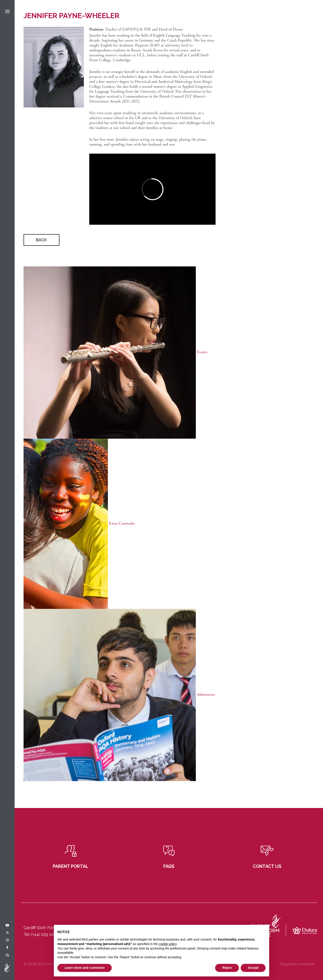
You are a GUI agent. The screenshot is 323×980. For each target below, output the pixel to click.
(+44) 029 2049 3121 (49, 934)
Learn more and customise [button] (85, 968)
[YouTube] (7, 926)
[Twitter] (7, 933)
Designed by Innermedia (297, 964)
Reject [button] (227, 968)
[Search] (7, 956)
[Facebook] (7, 948)
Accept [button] (253, 968)
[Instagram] (7, 940)
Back (41, 240)
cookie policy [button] (168, 944)
